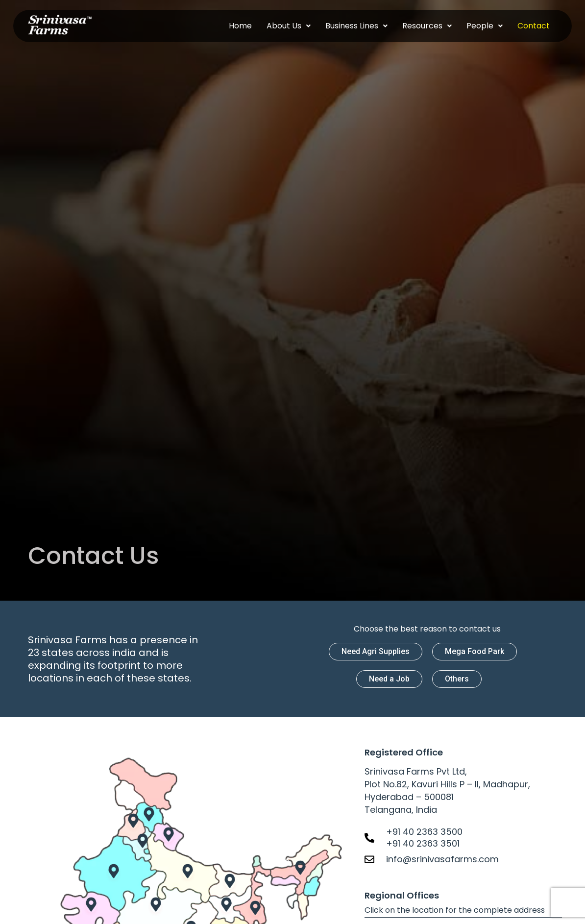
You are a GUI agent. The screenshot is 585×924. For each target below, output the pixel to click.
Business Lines (356, 26)
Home (240, 26)
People (485, 26)
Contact (534, 26)
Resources (427, 26)
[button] (289, 26)
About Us (289, 26)
